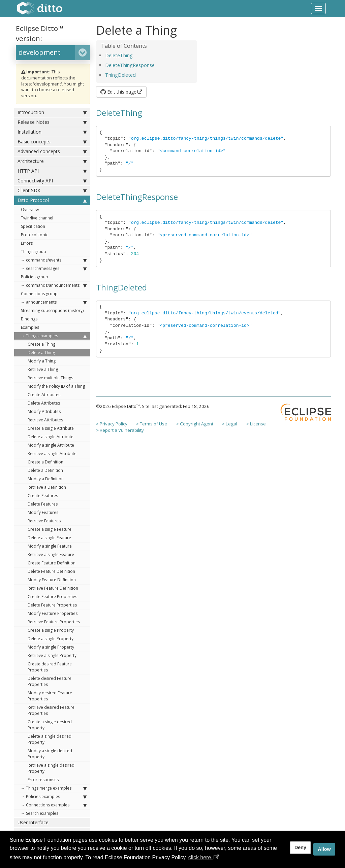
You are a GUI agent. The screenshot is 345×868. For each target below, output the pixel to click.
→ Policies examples (54, 797)
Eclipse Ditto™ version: (40, 33)
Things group (34, 252)
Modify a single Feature (50, 546)
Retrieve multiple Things (50, 378)
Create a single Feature (50, 529)
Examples (30, 327)
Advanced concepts (52, 151)
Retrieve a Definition (47, 487)
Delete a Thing (41, 353)
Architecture (52, 161)
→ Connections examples (54, 805)
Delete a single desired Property (50, 739)
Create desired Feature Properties (50, 667)
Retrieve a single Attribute (52, 454)
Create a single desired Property (50, 725)
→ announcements (54, 302)
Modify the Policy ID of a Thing (56, 386)
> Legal (230, 424)
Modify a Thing (42, 361)
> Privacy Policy (112, 424)
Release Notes (52, 122)
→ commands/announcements (54, 285)
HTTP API (52, 171)
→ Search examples (40, 813)
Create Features (43, 496)
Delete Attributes (44, 403)
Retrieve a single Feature (51, 554)
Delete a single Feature (49, 538)
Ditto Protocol (52, 200)
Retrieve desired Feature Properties (51, 710)
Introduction (52, 112)
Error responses (43, 780)
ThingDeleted (120, 75)
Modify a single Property (51, 647)
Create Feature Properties (52, 597)
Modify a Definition (46, 479)
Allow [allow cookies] (324, 849)
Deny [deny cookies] (300, 847)
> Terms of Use (152, 424)
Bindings (29, 319)
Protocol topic (35, 235)
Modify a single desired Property (50, 754)
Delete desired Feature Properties (50, 681)
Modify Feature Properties (53, 613)
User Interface (33, 822)
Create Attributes (44, 395)
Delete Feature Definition (51, 571)
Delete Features (43, 504)
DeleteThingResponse (130, 65)
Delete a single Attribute (51, 437)
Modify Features (43, 512)
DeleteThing (119, 55)
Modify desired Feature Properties (50, 696)
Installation (52, 132)
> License (256, 424)
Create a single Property (51, 630)
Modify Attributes (44, 411)
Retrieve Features (44, 521)
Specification (33, 226)
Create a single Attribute (51, 428)
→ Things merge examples (54, 788)
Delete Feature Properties (52, 605)
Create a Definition (45, 462)
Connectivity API (52, 181)
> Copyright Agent (195, 424)
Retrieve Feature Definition (53, 588)
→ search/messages (54, 269)
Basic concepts (52, 142)
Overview (30, 210)
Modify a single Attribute (51, 445)
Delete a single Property (51, 639)
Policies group (35, 277)
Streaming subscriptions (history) (52, 310)
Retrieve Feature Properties (54, 622)
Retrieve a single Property (52, 655)
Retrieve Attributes (45, 420)
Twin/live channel (37, 218)
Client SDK (52, 190)
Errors (27, 243)
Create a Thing (41, 344)
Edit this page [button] (118, 92)
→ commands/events (54, 260)
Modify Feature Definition (52, 580)
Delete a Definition (45, 470)
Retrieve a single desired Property (51, 768)
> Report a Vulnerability (120, 430)
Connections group (39, 294)
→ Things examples (54, 336)
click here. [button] (200, 857)
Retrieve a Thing (43, 369)
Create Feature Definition (52, 563)
